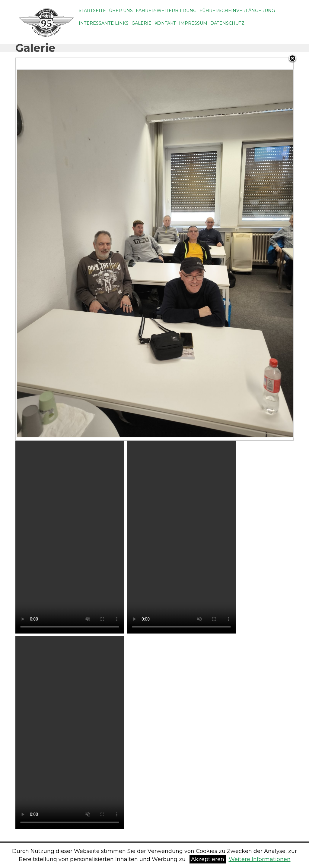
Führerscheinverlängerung (237, 11)
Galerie (142, 23)
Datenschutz (227, 23)
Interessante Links (104, 23)
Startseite (92, 11)
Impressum (193, 23)
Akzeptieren (208, 859)
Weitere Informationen (260, 859)
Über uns (121, 11)
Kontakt (165, 23)
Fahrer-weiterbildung (166, 11)
